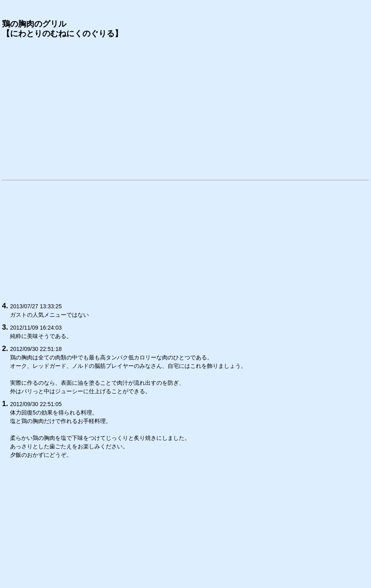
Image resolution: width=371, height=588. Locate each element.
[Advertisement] (185, 108)
